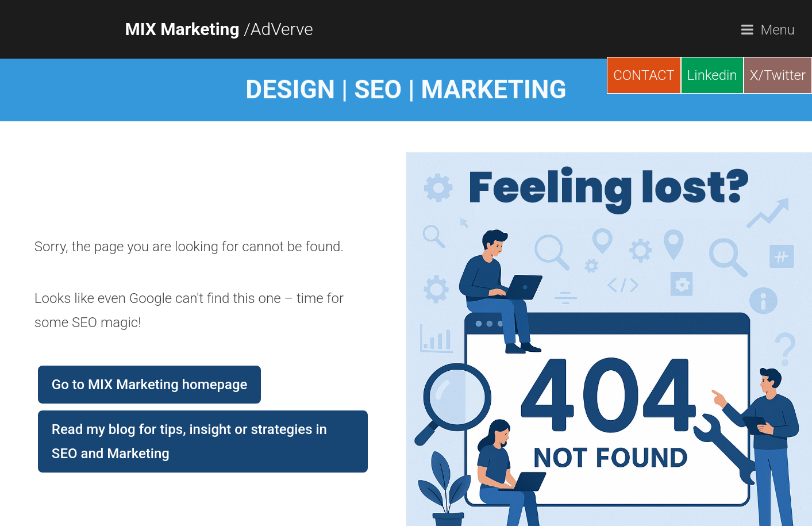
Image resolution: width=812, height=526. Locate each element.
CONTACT (644, 75)
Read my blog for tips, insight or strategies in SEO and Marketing (189, 441)
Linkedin (712, 75)
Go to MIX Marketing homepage (150, 385)
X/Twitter (778, 75)
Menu (778, 30)
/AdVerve (219, 29)
